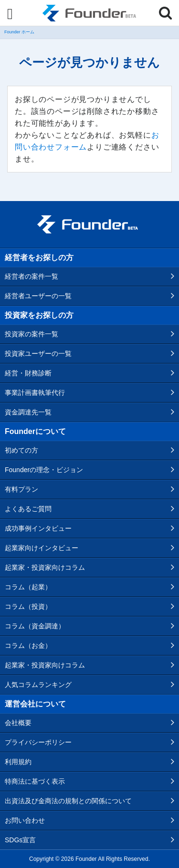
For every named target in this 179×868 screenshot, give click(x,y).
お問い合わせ (25, 820)
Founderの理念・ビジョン (44, 470)
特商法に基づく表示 (35, 781)
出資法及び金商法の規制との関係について (68, 801)
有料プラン (21, 489)
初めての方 (21, 450)
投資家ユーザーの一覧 (38, 353)
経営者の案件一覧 (32, 276)
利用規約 (18, 762)
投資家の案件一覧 (32, 334)
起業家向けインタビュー (42, 548)
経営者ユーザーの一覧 (38, 296)
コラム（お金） (28, 646)
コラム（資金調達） (35, 626)
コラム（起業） (28, 587)
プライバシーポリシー (38, 742)
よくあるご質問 (28, 509)
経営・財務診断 (28, 373)
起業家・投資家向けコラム (45, 567)
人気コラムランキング (38, 685)
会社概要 (18, 723)
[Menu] (10, 14)
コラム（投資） (28, 606)
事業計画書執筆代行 (35, 393)
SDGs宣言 (20, 840)
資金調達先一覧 (28, 412)
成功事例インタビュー (38, 528)
